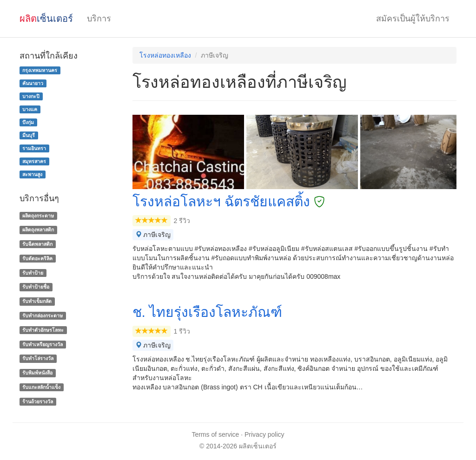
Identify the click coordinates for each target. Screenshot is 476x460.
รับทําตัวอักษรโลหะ (43, 330)
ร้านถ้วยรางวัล (38, 401)
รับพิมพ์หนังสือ (37, 373)
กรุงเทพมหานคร (40, 70)
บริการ (99, 19)
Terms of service (215, 434)
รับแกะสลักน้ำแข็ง (41, 387)
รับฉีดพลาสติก (37, 244)
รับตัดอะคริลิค (37, 258)
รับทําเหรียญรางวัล (43, 344)
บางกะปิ (31, 96)
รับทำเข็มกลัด (37, 301)
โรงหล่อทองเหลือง (165, 55)
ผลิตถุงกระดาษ (38, 216)
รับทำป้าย (33, 273)
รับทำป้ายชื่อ (36, 287)
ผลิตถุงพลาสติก (38, 230)
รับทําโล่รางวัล (38, 359)
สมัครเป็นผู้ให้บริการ (413, 19)
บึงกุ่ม (28, 122)
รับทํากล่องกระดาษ (43, 315)
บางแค (30, 109)
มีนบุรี (29, 135)
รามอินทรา (34, 148)
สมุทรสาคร (34, 161)
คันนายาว (33, 83)
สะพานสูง (32, 174)
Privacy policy (264, 434)
